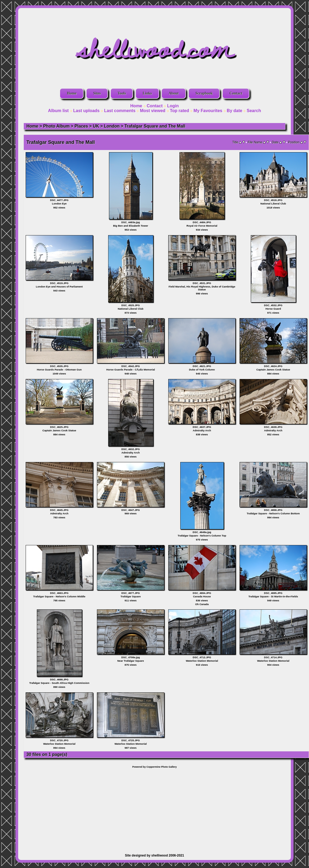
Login (173, 106)
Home (72, 93)
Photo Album (56, 126)
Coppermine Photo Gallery (162, 767)
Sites (97, 93)
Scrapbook (204, 93)
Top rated (179, 111)
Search (254, 111)
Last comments (120, 111)
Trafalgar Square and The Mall (155, 126)
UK (96, 126)
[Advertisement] (155, 808)
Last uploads (86, 111)
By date (234, 111)
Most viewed (153, 111)
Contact (236, 93)
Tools (122, 93)
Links (147, 93)
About (173, 93)
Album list (58, 111)
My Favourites (208, 111)
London (112, 126)
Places (81, 126)
